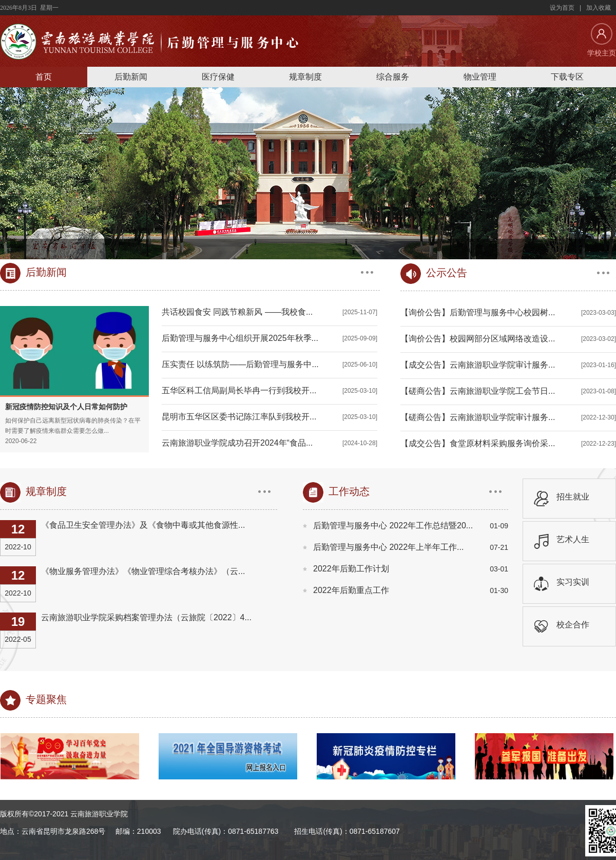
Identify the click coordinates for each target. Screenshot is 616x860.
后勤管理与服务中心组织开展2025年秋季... (240, 338)
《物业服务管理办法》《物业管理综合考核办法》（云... (143, 571)
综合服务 (393, 77)
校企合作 (573, 625)
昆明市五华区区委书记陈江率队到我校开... (239, 417)
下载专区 (567, 77)
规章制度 (305, 77)
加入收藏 (599, 8)
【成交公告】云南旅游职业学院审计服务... (478, 365)
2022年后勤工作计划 (351, 569)
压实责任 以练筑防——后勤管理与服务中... (240, 364)
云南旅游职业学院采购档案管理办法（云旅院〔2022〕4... (146, 617)
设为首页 (562, 8)
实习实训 (573, 582)
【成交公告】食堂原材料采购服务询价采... (478, 443)
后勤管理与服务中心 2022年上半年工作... (388, 547)
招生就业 (573, 497)
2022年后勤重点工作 (351, 590)
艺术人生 (573, 539)
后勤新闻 (131, 77)
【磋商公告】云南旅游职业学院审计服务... (478, 417)
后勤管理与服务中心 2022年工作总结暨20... (393, 525)
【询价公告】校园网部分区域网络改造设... (478, 339)
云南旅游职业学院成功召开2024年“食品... (237, 443)
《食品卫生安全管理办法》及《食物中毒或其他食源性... (143, 525)
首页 (44, 77)
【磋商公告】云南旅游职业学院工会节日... (478, 391)
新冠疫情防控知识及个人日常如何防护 (66, 407)
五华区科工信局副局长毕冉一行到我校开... (239, 390)
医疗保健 (218, 77)
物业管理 (480, 77)
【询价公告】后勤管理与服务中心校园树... (478, 312)
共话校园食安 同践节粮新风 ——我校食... (237, 312)
